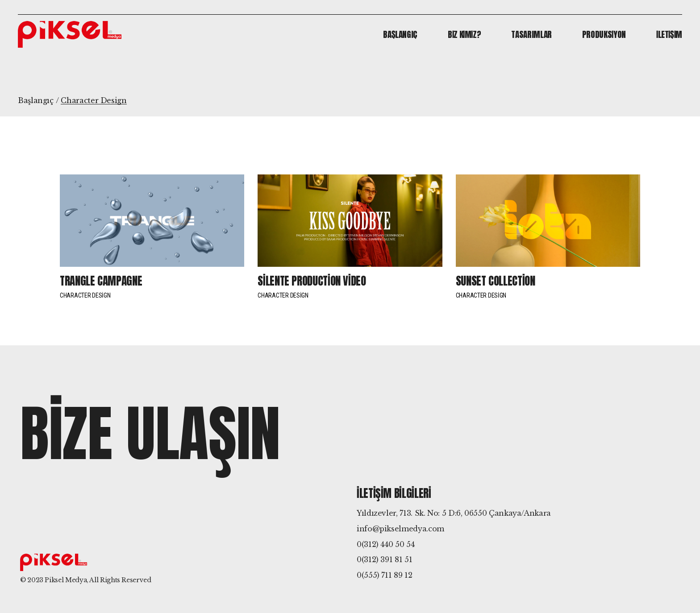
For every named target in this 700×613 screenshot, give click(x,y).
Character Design (85, 295)
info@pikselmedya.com (400, 529)
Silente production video (312, 281)
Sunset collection (496, 281)
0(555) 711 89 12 (384, 575)
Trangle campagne (101, 281)
